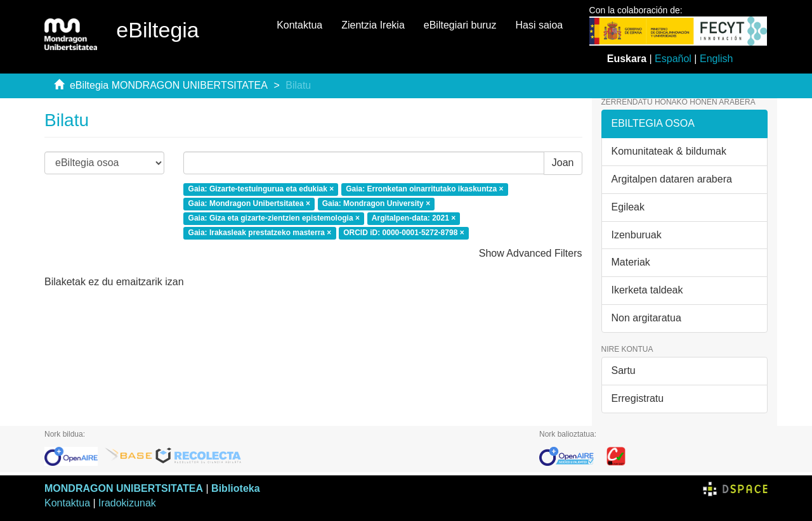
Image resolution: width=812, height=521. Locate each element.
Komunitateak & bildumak (669, 151)
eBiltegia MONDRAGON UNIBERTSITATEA (169, 85)
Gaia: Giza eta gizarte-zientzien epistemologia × (274, 218)
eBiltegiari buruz (460, 25)
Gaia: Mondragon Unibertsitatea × (249, 203)
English (716, 59)
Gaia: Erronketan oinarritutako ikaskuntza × (424, 190)
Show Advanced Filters (531, 253)
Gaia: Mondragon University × (376, 203)
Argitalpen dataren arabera (672, 179)
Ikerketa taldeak (647, 290)
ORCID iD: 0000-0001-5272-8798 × (403, 233)
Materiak (631, 262)
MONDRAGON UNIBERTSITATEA (124, 488)
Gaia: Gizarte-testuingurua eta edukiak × (261, 190)
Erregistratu (638, 398)
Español (673, 59)
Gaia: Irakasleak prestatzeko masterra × (260, 233)
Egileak (628, 207)
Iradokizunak (127, 503)
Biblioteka (235, 488)
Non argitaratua (646, 318)
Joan (563, 163)
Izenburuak (637, 235)
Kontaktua (299, 25)
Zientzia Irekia (373, 25)
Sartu (624, 370)
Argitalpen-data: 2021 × (414, 218)
